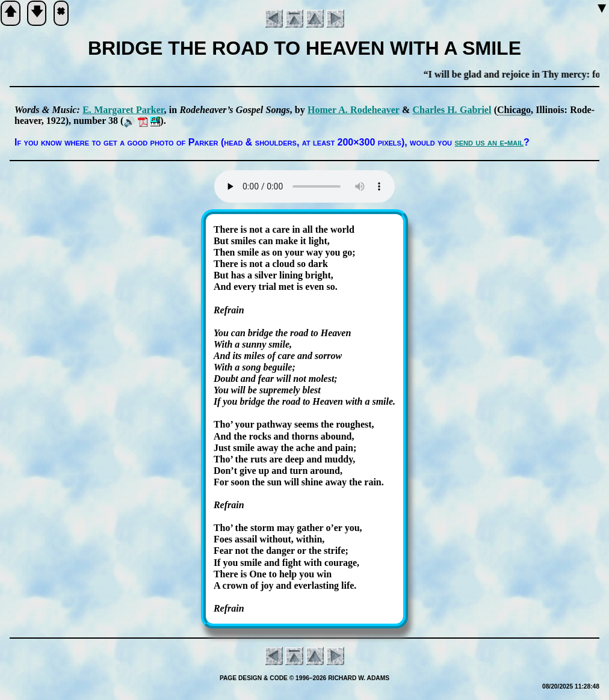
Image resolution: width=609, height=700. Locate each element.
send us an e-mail (489, 142)
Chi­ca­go (514, 110)
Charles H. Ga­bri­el (452, 110)
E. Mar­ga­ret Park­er (123, 110)
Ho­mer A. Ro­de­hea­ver (353, 110)
